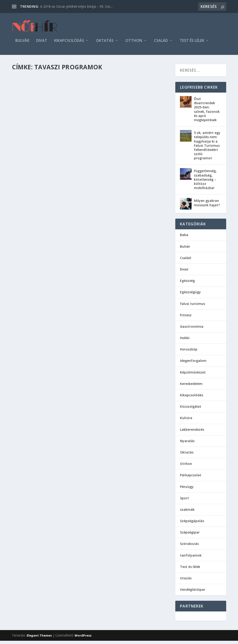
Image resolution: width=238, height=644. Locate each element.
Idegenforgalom (193, 364)
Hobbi (185, 341)
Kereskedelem (191, 387)
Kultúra (186, 421)
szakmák (187, 513)
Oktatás (105, 44)
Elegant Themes (39, 639)
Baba (184, 238)
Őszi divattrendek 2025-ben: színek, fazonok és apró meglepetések (207, 113)
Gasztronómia (192, 330)
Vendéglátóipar (193, 593)
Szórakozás (189, 547)
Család (161, 44)
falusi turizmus (192, 307)
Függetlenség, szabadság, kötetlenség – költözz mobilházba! (205, 183)
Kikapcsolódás (69, 44)
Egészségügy (190, 295)
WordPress (83, 639)
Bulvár (22, 44)
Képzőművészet (193, 375)
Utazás (186, 581)
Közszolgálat (191, 410)
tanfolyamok (191, 559)
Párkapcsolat (191, 478)
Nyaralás (187, 444)
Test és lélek (192, 44)
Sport (184, 501)
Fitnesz (186, 318)
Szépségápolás (192, 524)
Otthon (134, 44)
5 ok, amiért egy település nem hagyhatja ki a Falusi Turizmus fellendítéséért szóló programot (207, 149)
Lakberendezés (192, 433)
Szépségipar (190, 536)
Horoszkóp (189, 352)
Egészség (187, 284)
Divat (42, 44)
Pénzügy (187, 490)
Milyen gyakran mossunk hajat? (207, 206)
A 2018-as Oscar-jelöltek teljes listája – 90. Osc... (77, 6)
